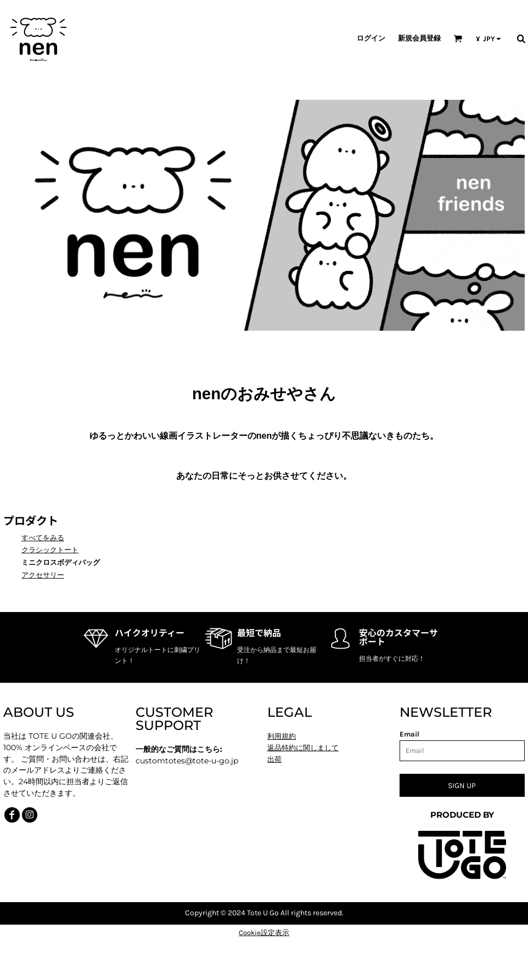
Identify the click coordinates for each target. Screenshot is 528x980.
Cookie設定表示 (264, 933)
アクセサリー (43, 575)
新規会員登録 (419, 38)
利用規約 (282, 736)
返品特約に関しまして (303, 748)
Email (409, 734)
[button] (458, 38)
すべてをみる (43, 538)
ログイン (371, 38)
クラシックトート (50, 550)
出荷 (274, 759)
